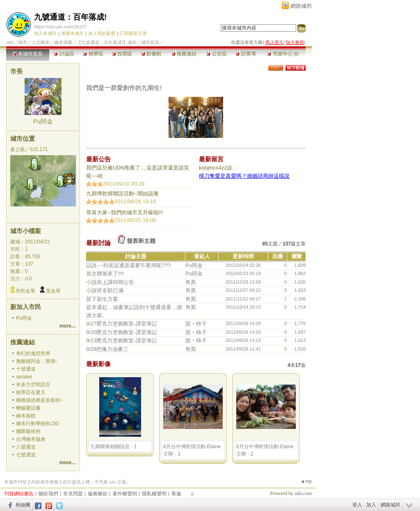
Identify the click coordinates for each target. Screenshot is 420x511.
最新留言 (211, 159)
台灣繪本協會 (31, 439)
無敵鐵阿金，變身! (36, 361)
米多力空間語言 (33, 385)
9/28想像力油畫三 (107, 349)
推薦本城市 (72, 33)
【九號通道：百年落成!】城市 (107, 42)
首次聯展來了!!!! (105, 274)
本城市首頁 (28, 54)
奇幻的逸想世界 (33, 353)
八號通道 (26, 447)
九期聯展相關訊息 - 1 (113, 447)
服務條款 (98, 494)
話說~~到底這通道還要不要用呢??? (128, 265)
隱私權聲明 (154, 494)
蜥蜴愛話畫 (28, 408)
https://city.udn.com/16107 (60, 27)
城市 (23, 42)
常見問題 (73, 494)
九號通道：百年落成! (70, 17)
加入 (371, 505)
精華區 (93, 54)
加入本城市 (45, 33)
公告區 (216, 54)
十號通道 (26, 369)
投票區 (122, 54)
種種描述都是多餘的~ (40, 400)
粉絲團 (23, 505)
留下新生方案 (102, 299)
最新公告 (98, 159)
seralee (24, 377)
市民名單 (25, 291)
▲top (306, 481)
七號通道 (26, 455)
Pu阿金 (43, 121)
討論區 (64, 54)
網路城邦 (301, 6)
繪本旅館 (26, 416)
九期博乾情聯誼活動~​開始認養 (122, 194)
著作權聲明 (125, 494)
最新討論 (98, 243)
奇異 (191, 282)
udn (10, 42)
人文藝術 (41, 42)
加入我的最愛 (102, 33)
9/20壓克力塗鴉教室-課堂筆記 (122, 332)
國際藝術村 (28, 431)
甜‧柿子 (196, 324)
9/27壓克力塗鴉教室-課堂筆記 (122, 324)
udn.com (303, 493)
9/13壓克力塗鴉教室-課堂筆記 (122, 340)
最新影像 (98, 364)
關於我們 (48, 494)
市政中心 (283, 54)
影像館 (151, 54)
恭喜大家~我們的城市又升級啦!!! (124, 212)
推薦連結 (184, 54)
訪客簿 (245, 54)
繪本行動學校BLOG (38, 424)
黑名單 (53, 291)
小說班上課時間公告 (110, 282)
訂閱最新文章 (133, 33)
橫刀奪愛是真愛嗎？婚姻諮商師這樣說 (244, 176)
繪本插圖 (63, 42)
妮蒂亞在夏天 (31, 392)
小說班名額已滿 (105, 290)
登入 (357, 505)
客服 (176, 494)
